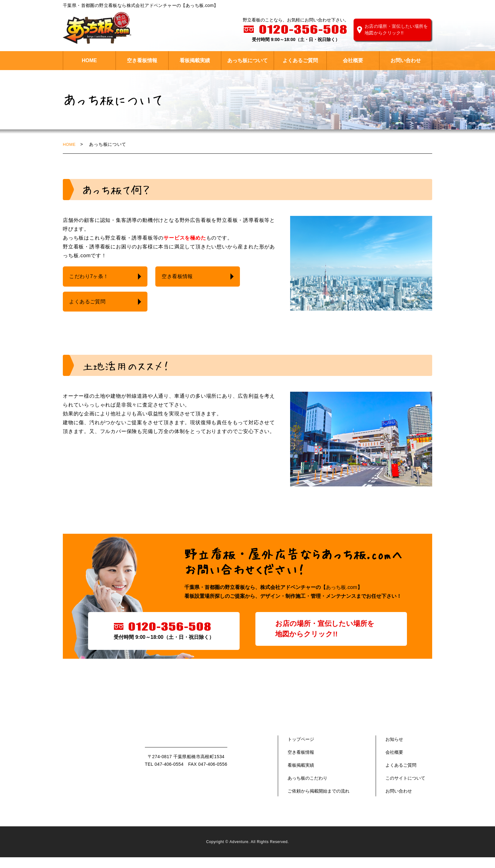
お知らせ (394, 750)
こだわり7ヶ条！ (90, 277)
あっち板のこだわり (307, 789)
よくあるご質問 (300, 60)
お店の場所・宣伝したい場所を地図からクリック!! (396, 30)
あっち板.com (341, 598)
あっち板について (247, 60)
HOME (89, 60)
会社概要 (353, 60)
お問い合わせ (406, 60)
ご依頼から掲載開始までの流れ (319, 802)
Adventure (239, 853)
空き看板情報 (142, 60)
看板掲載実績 (195, 60)
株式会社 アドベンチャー (97, 28)
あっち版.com (99, 763)
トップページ (301, 750)
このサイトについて (405, 789)
